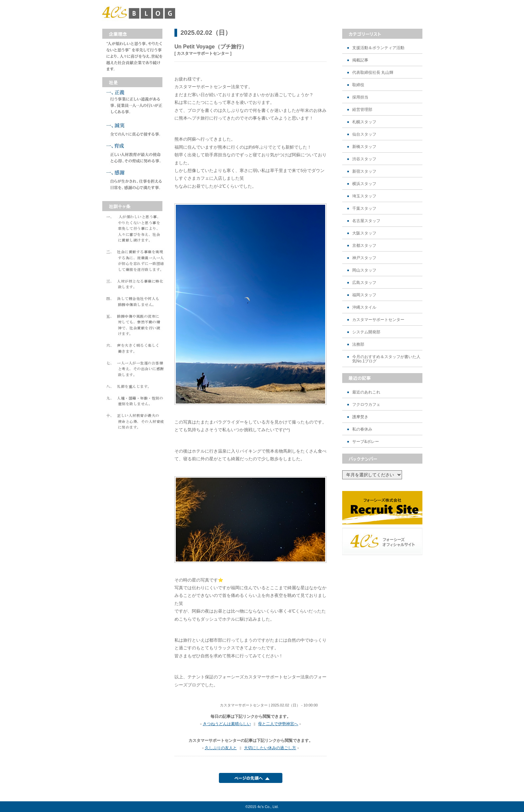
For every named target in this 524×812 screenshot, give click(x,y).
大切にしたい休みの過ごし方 (270, 748)
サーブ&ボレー (366, 442)
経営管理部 (362, 110)
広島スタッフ (364, 283)
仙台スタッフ (364, 134)
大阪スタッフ (364, 233)
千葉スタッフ (364, 209)
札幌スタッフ (364, 122)
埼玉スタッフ (364, 196)
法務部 (358, 345)
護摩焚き (360, 417)
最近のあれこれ (366, 392)
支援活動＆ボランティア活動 (378, 48)
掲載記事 (360, 60)
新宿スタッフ (364, 172)
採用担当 (360, 97)
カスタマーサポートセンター (378, 320)
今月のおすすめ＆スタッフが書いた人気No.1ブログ (386, 359)
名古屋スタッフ (366, 221)
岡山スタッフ (364, 270)
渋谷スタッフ (364, 159)
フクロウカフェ (366, 405)
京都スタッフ (364, 246)
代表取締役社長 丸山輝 (373, 73)
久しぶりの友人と (221, 748)
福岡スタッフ (364, 295)
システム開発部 (366, 332)
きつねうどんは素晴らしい (227, 724)
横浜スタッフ (364, 184)
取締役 (358, 85)
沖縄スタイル (364, 307)
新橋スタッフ (364, 147)
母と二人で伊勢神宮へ (278, 724)
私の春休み (362, 429)
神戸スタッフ (364, 258)
